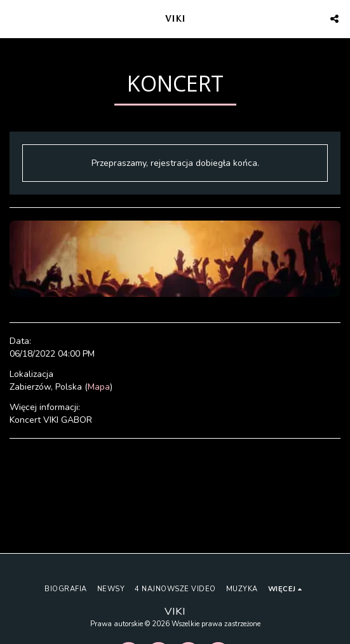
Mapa (99, 387)
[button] (14, 18)
